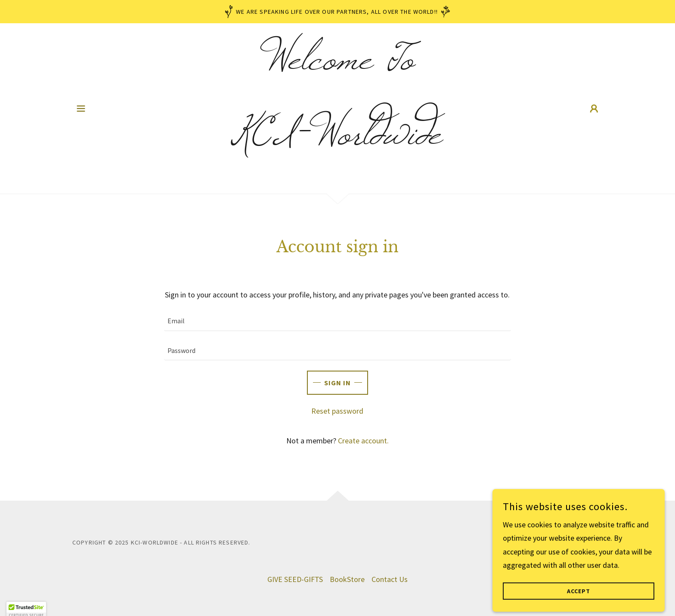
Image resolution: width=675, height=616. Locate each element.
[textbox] (337, 321)
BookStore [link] (347, 579)
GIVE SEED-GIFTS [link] (295, 579)
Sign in (337, 383)
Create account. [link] (363, 441)
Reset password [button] (337, 411)
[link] (338, 141)
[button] (81, 108)
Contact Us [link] (390, 579)
